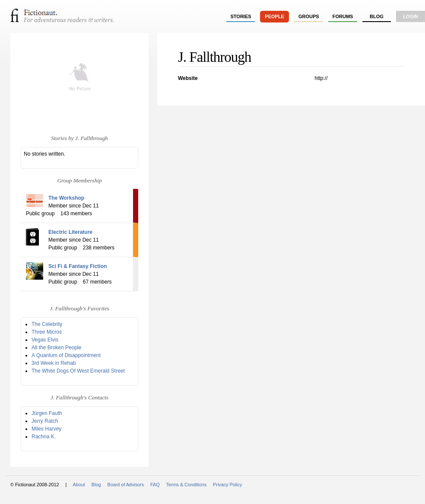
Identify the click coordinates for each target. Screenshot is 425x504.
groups (309, 16)
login (411, 16)
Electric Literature (70, 232)
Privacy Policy (227, 485)
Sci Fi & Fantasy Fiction (78, 266)
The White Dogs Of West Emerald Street (78, 371)
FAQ (155, 485)
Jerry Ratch (45, 421)
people (274, 16)
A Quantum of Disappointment (66, 355)
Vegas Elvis (45, 340)
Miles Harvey (46, 429)
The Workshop (66, 198)
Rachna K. (44, 437)
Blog (377, 16)
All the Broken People (56, 348)
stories (241, 16)
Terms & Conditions (187, 485)
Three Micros (47, 332)
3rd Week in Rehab (54, 363)
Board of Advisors (125, 485)
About (79, 485)
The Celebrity (47, 324)
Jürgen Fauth (47, 413)
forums (343, 16)
